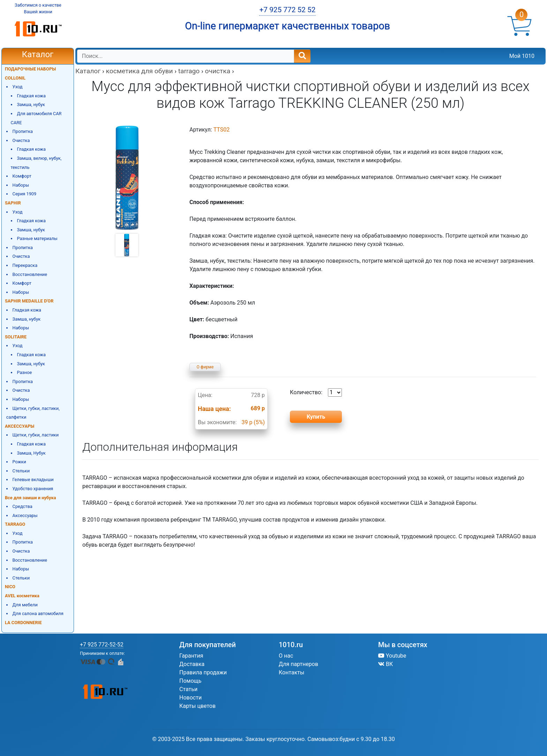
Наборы (21, 185)
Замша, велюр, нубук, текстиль (36, 163)
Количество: (316, 392)
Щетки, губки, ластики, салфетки (33, 413)
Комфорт (22, 176)
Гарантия (191, 656)
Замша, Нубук (31, 453)
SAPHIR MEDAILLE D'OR (29, 301)
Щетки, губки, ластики (36, 435)
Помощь (190, 681)
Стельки (21, 471)
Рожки (19, 462)
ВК (385, 664)
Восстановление (30, 274)
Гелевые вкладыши (33, 480)
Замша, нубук (31, 104)
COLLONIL (15, 78)
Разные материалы (37, 238)
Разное (24, 372)
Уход (18, 87)
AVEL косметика (22, 596)
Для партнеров (298, 664)
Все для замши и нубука (31, 498)
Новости (190, 698)
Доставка (192, 664)
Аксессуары (25, 515)
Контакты (291, 672)
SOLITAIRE (16, 337)
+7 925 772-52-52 (102, 645)
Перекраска (25, 265)
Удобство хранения (33, 489)
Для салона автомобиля (38, 613)
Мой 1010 (522, 56)
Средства (23, 506)
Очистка (21, 140)
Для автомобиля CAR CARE (36, 118)
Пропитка (23, 131)
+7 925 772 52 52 (287, 10)
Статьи (188, 689)
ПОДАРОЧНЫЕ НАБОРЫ (30, 69)
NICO (10, 587)
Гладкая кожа (31, 96)
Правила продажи (203, 672)
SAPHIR (13, 203)
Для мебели (25, 605)
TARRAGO (15, 524)
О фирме (205, 367)
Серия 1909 (25, 194)
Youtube (392, 656)
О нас (286, 656)
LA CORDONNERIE (23, 623)
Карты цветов (197, 706)
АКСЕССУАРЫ (20, 426)
